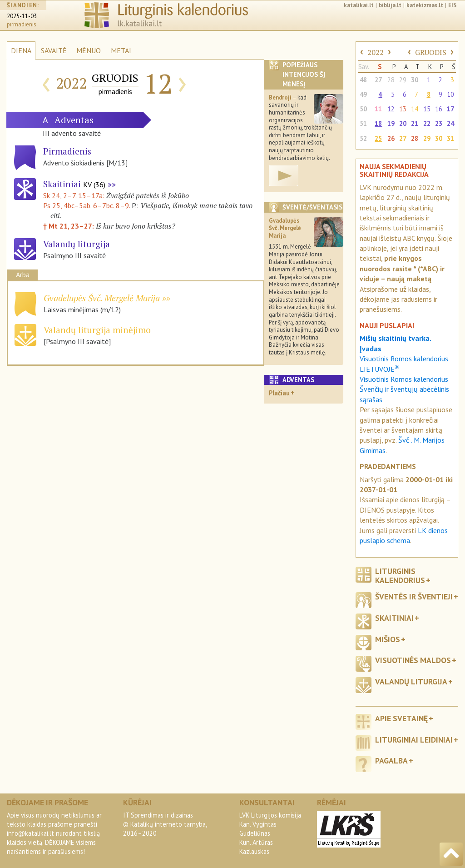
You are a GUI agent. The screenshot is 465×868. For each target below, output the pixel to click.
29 (403, 80)
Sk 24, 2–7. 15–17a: (75, 195)
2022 (376, 52)
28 (391, 80)
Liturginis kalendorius (400, 575)
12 (391, 109)
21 (415, 123)
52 (363, 138)
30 (415, 80)
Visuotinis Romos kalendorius (404, 379)
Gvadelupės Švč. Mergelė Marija (102, 298)
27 (378, 80)
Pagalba (391, 761)
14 (415, 109)
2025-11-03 (22, 16)
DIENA (21, 50)
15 (427, 109)
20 (403, 123)
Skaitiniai (74, 184)
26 (391, 138)
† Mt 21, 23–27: (69, 226)
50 (363, 109)
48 (363, 80)
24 (450, 123)
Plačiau (279, 393)
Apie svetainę (401, 718)
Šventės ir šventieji (414, 596)
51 (363, 123)
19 (391, 123)
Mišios (388, 639)
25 (378, 138)
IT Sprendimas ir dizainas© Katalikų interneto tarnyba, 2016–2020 (165, 824)
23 (439, 123)
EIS (452, 5)
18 (378, 123)
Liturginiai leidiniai (414, 740)
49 (363, 94)
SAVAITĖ (54, 50)
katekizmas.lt (425, 5)
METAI (121, 50)
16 (439, 109)
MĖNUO (89, 50)
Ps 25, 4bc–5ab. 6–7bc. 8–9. (87, 205)
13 (403, 109)
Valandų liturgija (411, 681)
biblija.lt (390, 5)
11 (378, 109)
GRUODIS (431, 52)
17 (450, 109)
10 (450, 94)
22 (427, 123)
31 (450, 138)
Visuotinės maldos (413, 660)
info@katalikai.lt (30, 833)
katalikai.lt (359, 5)
